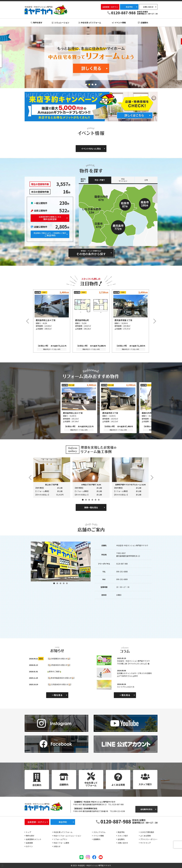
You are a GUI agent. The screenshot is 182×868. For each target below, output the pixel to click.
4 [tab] (96, 85)
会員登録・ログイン (110, 7)
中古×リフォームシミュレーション (67, 836)
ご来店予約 (50, 234)
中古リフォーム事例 (61, 843)
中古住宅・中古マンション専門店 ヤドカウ (46, 10)
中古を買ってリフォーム (90, 23)
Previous (28, 321)
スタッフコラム (99, 832)
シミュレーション (60, 23)
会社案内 (121, 839)
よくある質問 (145, 836)
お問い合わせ (148, 7)
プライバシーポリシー (149, 839)
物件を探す (36, 23)
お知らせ (57, 846)
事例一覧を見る (91, 507)
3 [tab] (93, 85)
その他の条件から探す (91, 253)
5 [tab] (96, 500)
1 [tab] (86, 85)
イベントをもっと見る (91, 149)
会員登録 (29, 843)
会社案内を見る (146, 809)
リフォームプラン (60, 839)
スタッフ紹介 (123, 836)
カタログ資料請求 (147, 832)
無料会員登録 (50, 218)
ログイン (29, 846)
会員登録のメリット (34, 839)
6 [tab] (99, 500)
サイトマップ (145, 843)
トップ (28, 832)
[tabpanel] (91, 57)
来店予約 (129, 7)
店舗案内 (143, 23)
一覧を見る (57, 695)
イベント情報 (119, 23)
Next (154, 321)
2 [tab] (89, 85)
